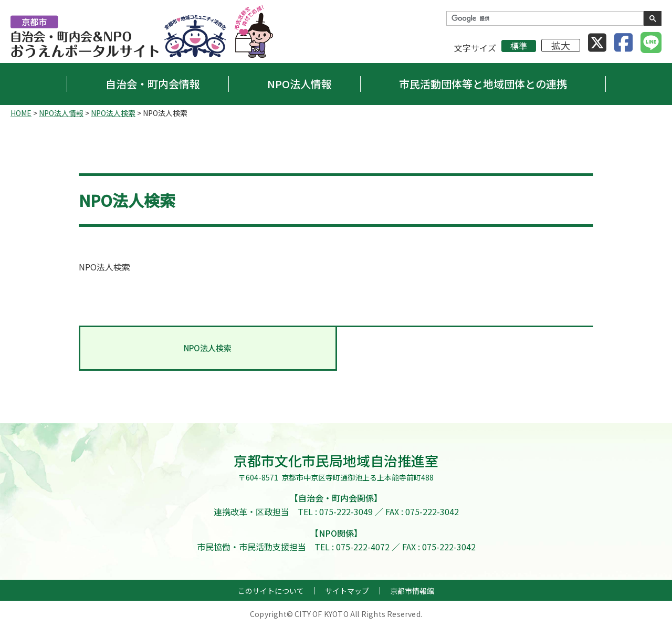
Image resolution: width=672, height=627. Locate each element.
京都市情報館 (412, 591)
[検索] (544, 18)
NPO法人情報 (300, 84)
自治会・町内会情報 (153, 84)
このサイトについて (271, 591)
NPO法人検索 (113, 113)
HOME (21, 113)
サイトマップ (347, 591)
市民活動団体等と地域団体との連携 (483, 84)
